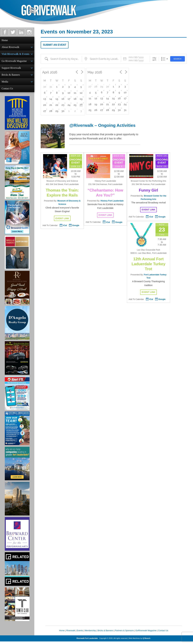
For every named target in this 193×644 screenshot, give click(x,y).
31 (51, 87)
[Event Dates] (137, 57)
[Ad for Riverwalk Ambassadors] (17, 431)
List (163, 59)
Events (80, 633)
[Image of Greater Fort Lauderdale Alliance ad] (17, 466)
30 (45, 87)
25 (75, 105)
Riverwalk (71, 633)
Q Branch (147, 641)
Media (5, 84)
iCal (65, 225)
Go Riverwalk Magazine (14, 62)
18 (75, 99)
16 (63, 99)
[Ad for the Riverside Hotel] (17, 290)
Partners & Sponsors (124, 633)
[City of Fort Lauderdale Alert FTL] (17, 396)
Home (5, 40)
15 (57, 99)
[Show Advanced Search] (154, 59)
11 (75, 93)
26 (81, 105)
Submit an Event (55, 45)
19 (81, 99)
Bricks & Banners (11, 76)
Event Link (62, 218)
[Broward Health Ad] (17, 220)
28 (51, 111)
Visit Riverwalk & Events (15, 55)
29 (57, 111)
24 (69, 105)
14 (51, 99)
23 (63, 105)
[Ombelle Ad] (17, 501)
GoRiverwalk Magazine (146, 633)
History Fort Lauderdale (112, 201)
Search (178, 59)
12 (81, 93)
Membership (90, 633)
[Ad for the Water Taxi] (17, 185)
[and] (137, 60)
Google (76, 225)
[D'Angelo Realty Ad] (17, 325)
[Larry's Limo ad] (17, 361)
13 (45, 99)
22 (57, 105)
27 (45, 111)
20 (45, 105)
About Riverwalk (10, 47)
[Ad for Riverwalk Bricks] (17, 150)
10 (69, 93)
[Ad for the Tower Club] (17, 607)
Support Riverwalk (11, 69)
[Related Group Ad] (17, 572)
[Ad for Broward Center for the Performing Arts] (17, 536)
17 (69, 99)
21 (51, 105)
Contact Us (7, 91)
